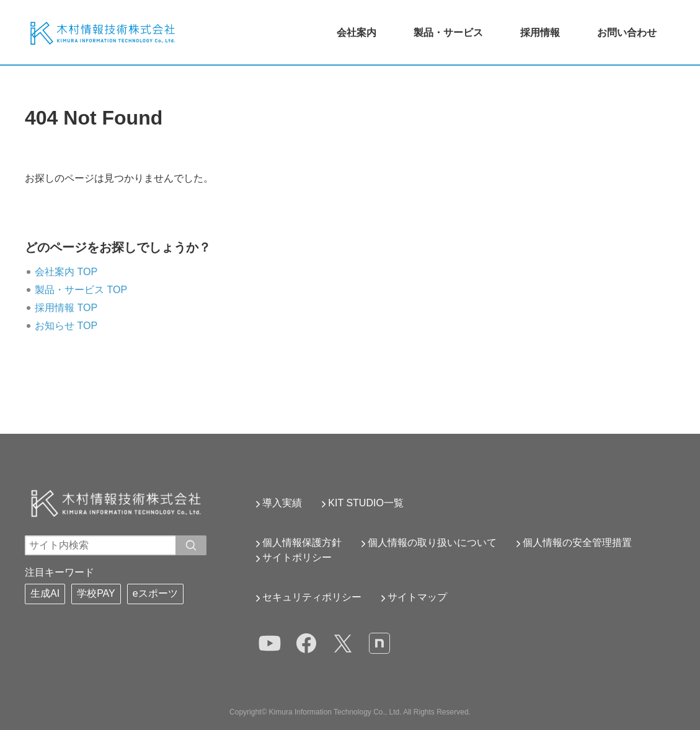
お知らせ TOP (66, 326)
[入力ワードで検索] (191, 545)
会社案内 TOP (66, 272)
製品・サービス (448, 33)
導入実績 (282, 503)
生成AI (45, 593)
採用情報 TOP (66, 308)
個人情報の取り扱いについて (432, 543)
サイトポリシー (297, 557)
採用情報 (540, 33)
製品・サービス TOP (81, 290)
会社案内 (357, 33)
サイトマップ (417, 597)
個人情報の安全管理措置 (577, 543)
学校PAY (96, 593)
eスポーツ (155, 593)
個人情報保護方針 (302, 543)
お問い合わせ (627, 33)
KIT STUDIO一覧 (366, 503)
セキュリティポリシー (312, 597)
